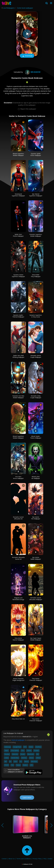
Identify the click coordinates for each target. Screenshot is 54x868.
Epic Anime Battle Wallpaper (36, 558)
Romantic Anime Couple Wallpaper (36, 356)
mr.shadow (32, 72)
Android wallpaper (18, 740)
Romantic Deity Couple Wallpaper (36, 397)
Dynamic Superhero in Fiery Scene (36, 316)
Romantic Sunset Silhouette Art (18, 518)
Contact (4, 859)
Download (27, 56)
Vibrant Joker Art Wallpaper (36, 477)
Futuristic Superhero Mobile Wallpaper (36, 235)
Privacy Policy (37, 859)
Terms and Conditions (24, 859)
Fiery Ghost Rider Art (18, 719)
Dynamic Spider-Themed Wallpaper (18, 316)
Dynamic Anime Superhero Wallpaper (18, 276)
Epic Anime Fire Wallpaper (36, 518)
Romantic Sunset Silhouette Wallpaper (36, 599)
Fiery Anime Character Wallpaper (36, 679)
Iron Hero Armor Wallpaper (18, 477)
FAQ (45, 859)
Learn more (27, 798)
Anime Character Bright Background (18, 679)
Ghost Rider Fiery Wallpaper (36, 276)
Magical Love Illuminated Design (18, 599)
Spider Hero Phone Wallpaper (18, 235)
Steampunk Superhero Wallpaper (18, 195)
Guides (50, 859)
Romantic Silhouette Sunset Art (18, 558)
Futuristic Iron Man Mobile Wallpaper (18, 397)
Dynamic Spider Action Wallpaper (36, 154)
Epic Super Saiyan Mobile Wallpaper (36, 639)
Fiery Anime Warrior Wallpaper (18, 639)
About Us (12, 859)
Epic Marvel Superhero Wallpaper (36, 195)
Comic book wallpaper (25, 8)
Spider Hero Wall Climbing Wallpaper (18, 356)
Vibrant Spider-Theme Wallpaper (36, 437)
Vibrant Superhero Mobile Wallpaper (18, 154)
